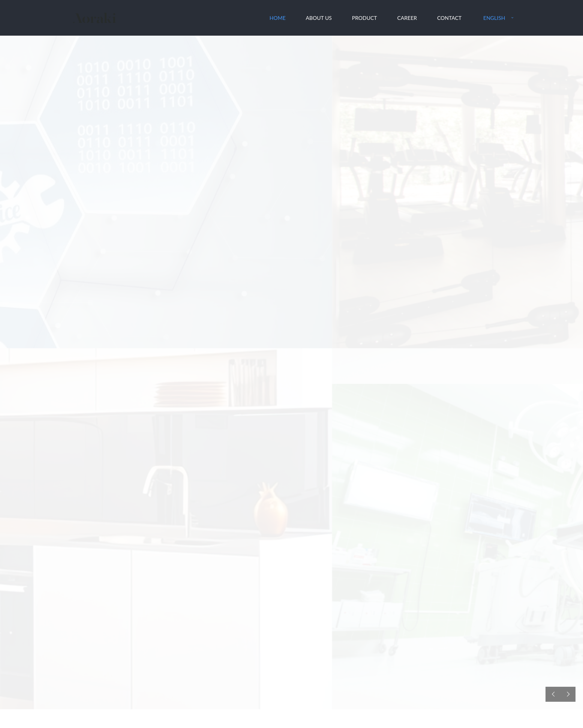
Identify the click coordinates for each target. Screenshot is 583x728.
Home (278, 18)
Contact (449, 18)
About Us (319, 18)
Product (365, 18)
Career (407, 18)
